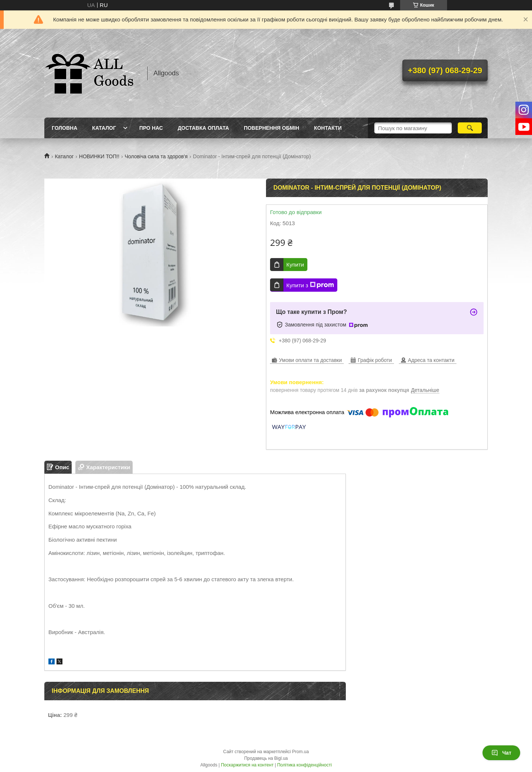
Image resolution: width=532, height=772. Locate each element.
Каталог (104, 128)
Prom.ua (301, 752)
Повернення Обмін (272, 128)
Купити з (310, 285)
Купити (295, 265)
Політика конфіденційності (304, 765)
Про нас (151, 128)
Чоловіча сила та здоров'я (156, 156)
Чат (501, 753)
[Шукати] (470, 128)
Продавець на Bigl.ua (266, 758)
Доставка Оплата (203, 128)
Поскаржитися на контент (247, 765)
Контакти (328, 128)
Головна (64, 128)
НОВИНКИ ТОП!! (99, 156)
